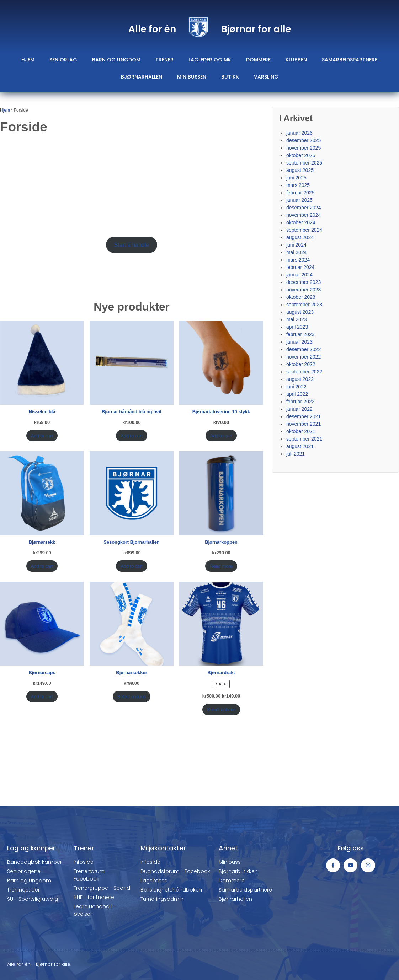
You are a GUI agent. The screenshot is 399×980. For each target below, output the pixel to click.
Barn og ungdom (116, 60)
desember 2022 (304, 349)
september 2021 (304, 439)
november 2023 (304, 290)
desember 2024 (304, 208)
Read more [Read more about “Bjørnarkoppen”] (221, 566)
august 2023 (300, 312)
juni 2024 (296, 245)
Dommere (258, 60)
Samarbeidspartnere (350, 60)
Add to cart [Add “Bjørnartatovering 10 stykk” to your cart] (221, 436)
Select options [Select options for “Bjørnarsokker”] (132, 697)
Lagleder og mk (210, 60)
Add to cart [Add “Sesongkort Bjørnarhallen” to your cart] (132, 566)
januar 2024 (299, 275)
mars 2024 (298, 260)
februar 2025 (300, 193)
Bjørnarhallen (142, 77)
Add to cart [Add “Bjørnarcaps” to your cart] (42, 697)
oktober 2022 (301, 364)
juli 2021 (296, 454)
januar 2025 (299, 200)
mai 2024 (297, 252)
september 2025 (304, 163)
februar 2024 (300, 267)
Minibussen (192, 77)
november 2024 (304, 215)
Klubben (296, 60)
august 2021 (300, 446)
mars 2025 (298, 185)
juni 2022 (296, 387)
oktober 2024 (301, 222)
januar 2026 (299, 133)
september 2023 (304, 305)
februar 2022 (300, 402)
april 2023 (297, 327)
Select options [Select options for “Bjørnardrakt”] (221, 709)
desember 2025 (304, 140)
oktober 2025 (301, 155)
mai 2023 (297, 319)
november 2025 (304, 148)
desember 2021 (304, 416)
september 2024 (304, 230)
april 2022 (297, 394)
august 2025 (300, 170)
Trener (164, 60)
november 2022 (304, 357)
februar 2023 (300, 334)
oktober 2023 (301, 297)
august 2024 (300, 237)
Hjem (28, 60)
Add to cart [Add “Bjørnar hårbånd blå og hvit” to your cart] (132, 436)
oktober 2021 (301, 431)
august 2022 (300, 379)
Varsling (266, 77)
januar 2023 (299, 342)
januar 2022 (299, 409)
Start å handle (132, 245)
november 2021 (304, 424)
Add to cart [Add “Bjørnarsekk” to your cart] (42, 566)
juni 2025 (296, 178)
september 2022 (304, 372)
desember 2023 (304, 282)
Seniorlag (63, 60)
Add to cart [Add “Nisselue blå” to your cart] (42, 436)
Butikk (230, 77)
